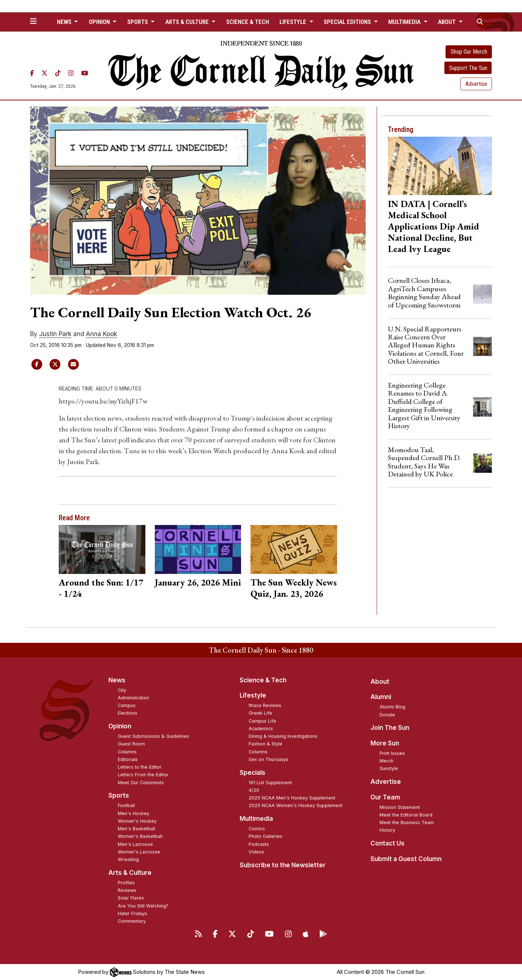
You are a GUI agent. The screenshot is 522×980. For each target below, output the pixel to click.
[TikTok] (58, 73)
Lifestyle (253, 695)
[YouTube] (85, 73)
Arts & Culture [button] (188, 22)
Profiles (126, 883)
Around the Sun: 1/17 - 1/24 (101, 588)
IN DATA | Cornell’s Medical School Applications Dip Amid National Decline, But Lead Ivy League (434, 226)
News (117, 680)
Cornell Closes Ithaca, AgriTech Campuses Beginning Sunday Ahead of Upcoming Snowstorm (424, 292)
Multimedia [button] (405, 22)
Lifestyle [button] (294, 22)
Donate (387, 715)
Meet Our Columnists (141, 783)
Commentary (132, 921)
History (387, 830)
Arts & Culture (130, 873)
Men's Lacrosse (135, 844)
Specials (252, 773)
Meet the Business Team (407, 822)
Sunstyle (389, 768)
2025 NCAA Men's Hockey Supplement (292, 798)
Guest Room (131, 744)
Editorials (128, 759)
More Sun (385, 743)
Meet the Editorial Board (406, 815)
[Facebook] (32, 73)
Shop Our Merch (469, 52)
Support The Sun (468, 68)
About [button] (448, 22)
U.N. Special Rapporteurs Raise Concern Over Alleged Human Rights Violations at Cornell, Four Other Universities (426, 345)
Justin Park (55, 334)
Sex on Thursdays (269, 759)
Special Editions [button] (348, 22)
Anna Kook (101, 334)
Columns (127, 752)
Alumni (381, 697)
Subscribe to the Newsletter (283, 865)
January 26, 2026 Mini (198, 582)
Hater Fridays (132, 913)
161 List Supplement (270, 783)
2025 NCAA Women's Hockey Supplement (296, 805)
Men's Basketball (136, 829)
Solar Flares (131, 898)
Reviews (127, 890)
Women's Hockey (137, 821)
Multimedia (256, 819)
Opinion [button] (100, 22)
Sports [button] (138, 22)
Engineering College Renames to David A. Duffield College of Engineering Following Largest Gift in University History (424, 405)
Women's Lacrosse (139, 852)
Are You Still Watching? (143, 906)
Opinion (120, 726)
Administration (133, 698)
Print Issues (392, 753)
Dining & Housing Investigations (283, 736)
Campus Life (262, 721)
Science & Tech (248, 22)
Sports (119, 795)
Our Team (385, 797)
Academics (261, 729)
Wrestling (128, 859)
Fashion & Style (266, 744)
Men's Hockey (134, 813)
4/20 (254, 790)
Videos (256, 852)
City (122, 690)
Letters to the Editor (140, 767)
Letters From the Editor (143, 775)
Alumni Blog (392, 707)
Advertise (476, 84)
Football (126, 805)
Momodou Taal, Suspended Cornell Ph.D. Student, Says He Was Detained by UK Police (424, 462)
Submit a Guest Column (406, 859)
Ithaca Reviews (265, 705)
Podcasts (259, 844)
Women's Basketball (140, 836)
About (380, 682)
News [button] (65, 22)
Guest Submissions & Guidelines (154, 736)
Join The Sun (390, 728)
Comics (257, 829)
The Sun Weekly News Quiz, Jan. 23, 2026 (294, 588)
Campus (127, 705)
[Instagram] (71, 73)
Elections (128, 713)
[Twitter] (44, 73)
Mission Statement (400, 807)
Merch (386, 761)
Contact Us (388, 843)
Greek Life (260, 713)
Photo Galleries (266, 836)
